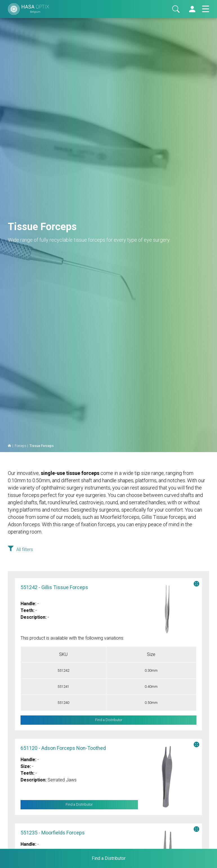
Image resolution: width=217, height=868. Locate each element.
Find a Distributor (79, 805)
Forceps (21, 446)
